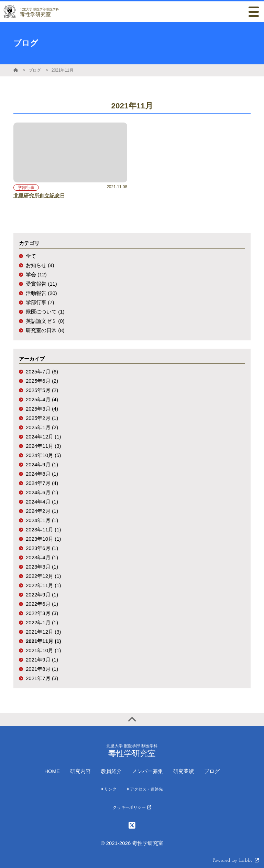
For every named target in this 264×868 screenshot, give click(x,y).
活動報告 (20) (41, 293)
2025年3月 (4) (42, 409)
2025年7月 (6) (42, 372)
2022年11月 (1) (43, 585)
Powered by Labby (236, 861)
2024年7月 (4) (42, 483)
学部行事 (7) (40, 302)
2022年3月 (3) (42, 613)
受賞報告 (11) (41, 284)
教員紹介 (111, 771)
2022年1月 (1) (42, 622)
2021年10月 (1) (43, 650)
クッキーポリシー (132, 807)
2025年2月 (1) (42, 418)
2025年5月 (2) (42, 390)
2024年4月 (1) (42, 502)
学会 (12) (36, 274)
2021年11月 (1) (43, 641)
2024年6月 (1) (42, 492)
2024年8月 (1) (42, 474)
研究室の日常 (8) (45, 330)
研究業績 (184, 771)
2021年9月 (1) (42, 660)
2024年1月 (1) (42, 520)
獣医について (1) (45, 312)
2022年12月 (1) (43, 576)
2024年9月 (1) (42, 464)
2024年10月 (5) (43, 455)
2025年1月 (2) (42, 427)
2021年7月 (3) (42, 678)
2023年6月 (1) (42, 548)
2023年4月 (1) (42, 557)
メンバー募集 (147, 771)
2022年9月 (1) (42, 595)
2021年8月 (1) (42, 669)
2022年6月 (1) (42, 604)
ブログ (35, 70)
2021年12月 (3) (43, 632)
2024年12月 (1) (43, 437)
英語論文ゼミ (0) (45, 321)
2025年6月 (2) (42, 381)
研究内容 (80, 771)
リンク (109, 789)
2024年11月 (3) (43, 446)
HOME (52, 771)
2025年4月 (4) (42, 399)
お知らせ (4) (40, 265)
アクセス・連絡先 (145, 789)
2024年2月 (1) (42, 511)
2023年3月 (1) (42, 567)
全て (31, 256)
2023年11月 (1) (43, 530)
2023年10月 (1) (43, 539)
